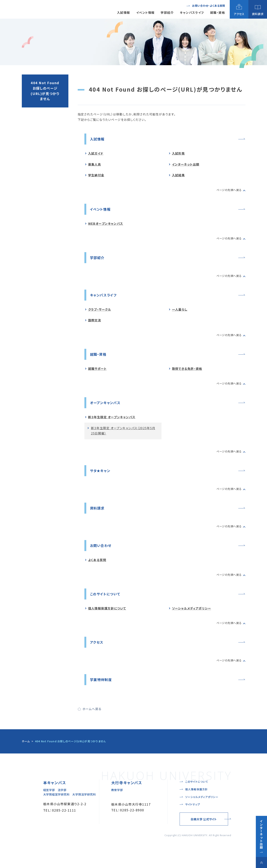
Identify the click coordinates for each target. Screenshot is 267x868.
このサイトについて (107, 599)
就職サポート (97, 371)
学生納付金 (96, 176)
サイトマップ (193, 820)
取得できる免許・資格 (187, 371)
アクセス (98, 648)
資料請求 (98, 512)
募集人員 (95, 165)
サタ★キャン (101, 474)
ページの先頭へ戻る (227, 190)
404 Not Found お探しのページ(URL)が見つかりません (45, 91)
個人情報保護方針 (197, 805)
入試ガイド (96, 154)
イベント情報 (102, 210)
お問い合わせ (102, 550)
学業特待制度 (102, 686)
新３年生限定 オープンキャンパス (112, 420)
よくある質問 (97, 565)
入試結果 (178, 176)
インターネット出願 (186, 165)
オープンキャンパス (107, 406)
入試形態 (178, 154)
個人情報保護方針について (107, 614)
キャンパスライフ (105, 297)
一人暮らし (180, 311)
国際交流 (95, 322)
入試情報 (98, 139)
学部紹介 (98, 259)
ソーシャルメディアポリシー (192, 614)
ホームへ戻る (92, 715)
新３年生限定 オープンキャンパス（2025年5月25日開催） (123, 434)
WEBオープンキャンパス (106, 225)
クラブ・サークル (100, 311)
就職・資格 (99, 357)
